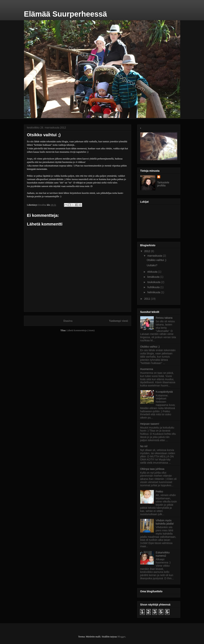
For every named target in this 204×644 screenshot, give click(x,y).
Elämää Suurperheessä (65, 14)
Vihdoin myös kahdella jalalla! (165, 522)
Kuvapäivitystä (164, 392)
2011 (147, 299)
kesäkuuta (154, 277)
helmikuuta (154, 292)
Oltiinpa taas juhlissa (152, 469)
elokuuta (153, 272)
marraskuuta (155, 256)
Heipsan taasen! (150, 424)
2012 (147, 251)
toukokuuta (154, 282)
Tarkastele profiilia (163, 184)
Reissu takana (164, 318)
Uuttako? (152, 265)
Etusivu (68, 321)
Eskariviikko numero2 (163, 554)
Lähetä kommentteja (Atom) (81, 330)
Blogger (121, 637)
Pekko (159, 492)
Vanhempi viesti (119, 321)
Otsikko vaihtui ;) (156, 260)
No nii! (144, 446)
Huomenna (147, 369)
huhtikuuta (154, 287)
